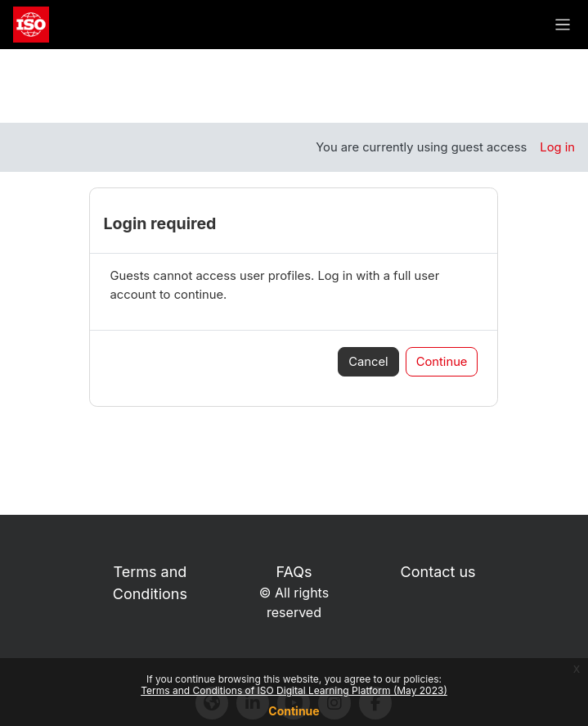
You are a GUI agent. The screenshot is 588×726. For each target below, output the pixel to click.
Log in (557, 147)
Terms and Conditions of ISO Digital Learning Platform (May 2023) (294, 690)
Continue (294, 711)
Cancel (368, 362)
